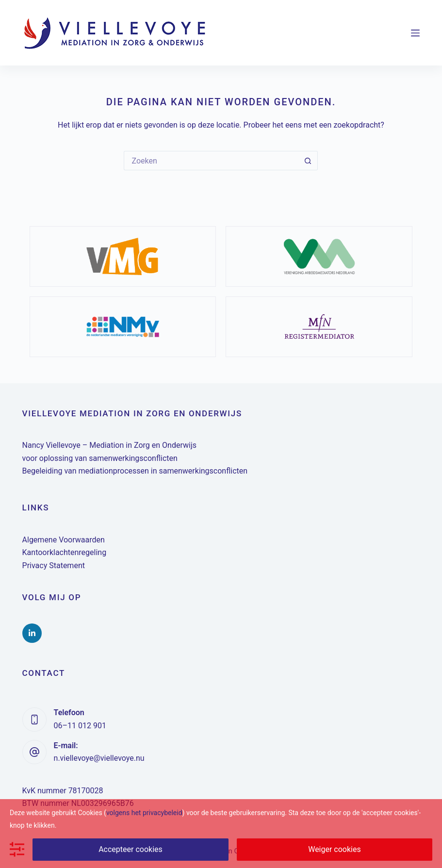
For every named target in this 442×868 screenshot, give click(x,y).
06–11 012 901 (80, 726)
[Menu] (415, 33)
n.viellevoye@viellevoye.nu (99, 758)
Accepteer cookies (131, 849)
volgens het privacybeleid (144, 813)
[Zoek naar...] (211, 161)
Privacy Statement (54, 565)
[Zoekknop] (308, 161)
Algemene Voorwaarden (64, 540)
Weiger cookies (335, 849)
